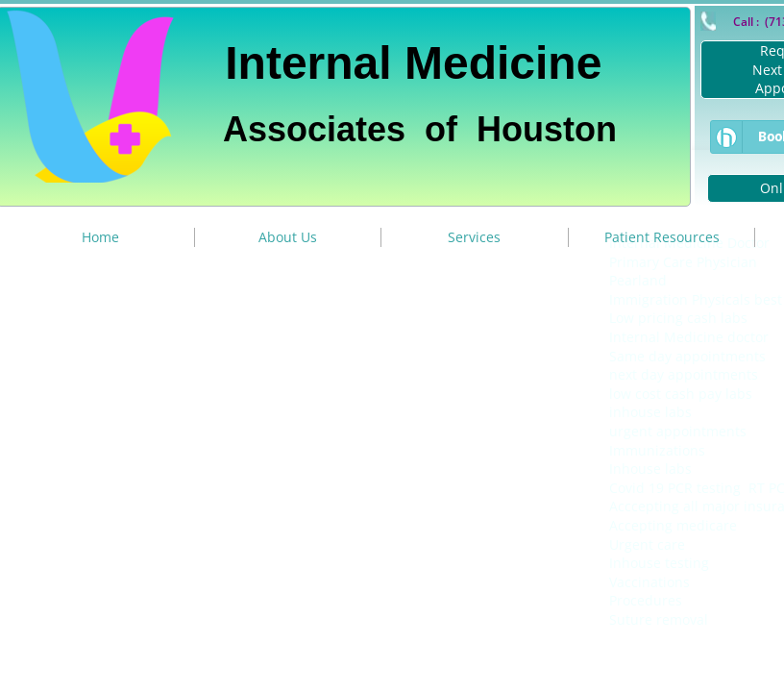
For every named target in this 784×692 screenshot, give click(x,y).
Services (474, 237)
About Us (288, 237)
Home (100, 237)
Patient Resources (662, 237)
